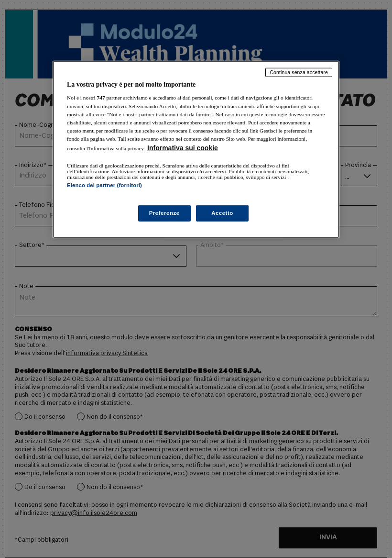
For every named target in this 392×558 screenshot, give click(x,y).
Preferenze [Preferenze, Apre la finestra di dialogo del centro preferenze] (164, 213)
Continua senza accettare (299, 72)
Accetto (222, 213)
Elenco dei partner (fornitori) (104, 185)
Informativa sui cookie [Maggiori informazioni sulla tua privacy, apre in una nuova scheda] (183, 148)
